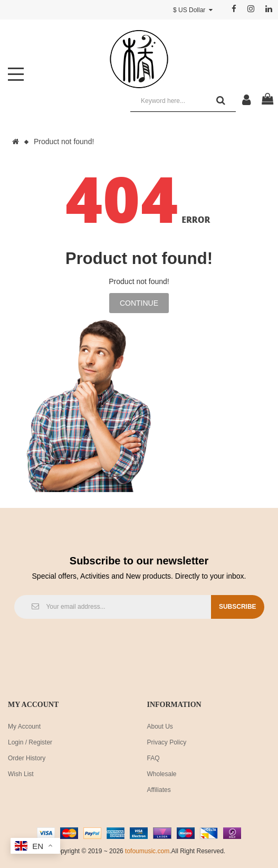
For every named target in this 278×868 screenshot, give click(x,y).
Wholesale (162, 774)
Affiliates (159, 790)
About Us (160, 727)
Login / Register (30, 742)
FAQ (154, 758)
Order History (27, 758)
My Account (24, 727)
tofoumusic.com (147, 851)
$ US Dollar (193, 10)
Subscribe (238, 607)
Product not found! (64, 141)
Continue (139, 303)
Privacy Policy (167, 742)
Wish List (21, 774)
